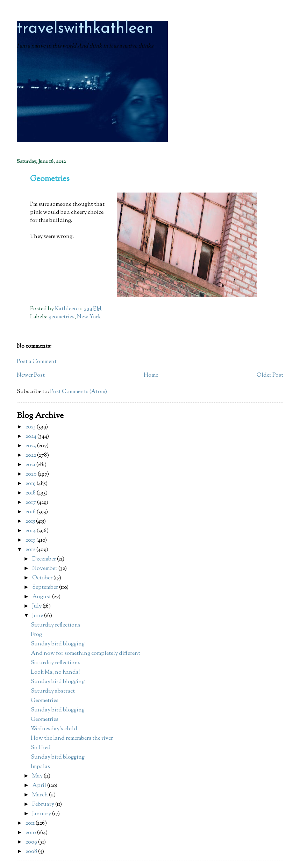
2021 (31, 465)
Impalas (40, 767)
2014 (31, 531)
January (42, 814)
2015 (31, 522)
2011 (31, 823)
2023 (31, 446)
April (40, 786)
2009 (32, 842)
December (45, 559)
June (38, 616)
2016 (31, 512)
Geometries (45, 701)
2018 (31, 493)
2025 (31, 427)
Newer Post (31, 375)
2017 (31, 503)
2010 (31, 833)
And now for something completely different (85, 654)
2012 (31, 550)
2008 (32, 852)
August (42, 597)
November (45, 569)
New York (89, 317)
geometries (62, 317)
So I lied (41, 748)
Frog (36, 635)
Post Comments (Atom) (78, 392)
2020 (32, 474)
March (41, 795)
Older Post (270, 375)
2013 (31, 540)
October (43, 578)
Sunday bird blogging (58, 644)
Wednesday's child (54, 729)
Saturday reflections (56, 625)
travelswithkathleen (85, 29)
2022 (31, 455)
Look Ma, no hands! (55, 672)
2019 (31, 484)
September (46, 588)
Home (151, 375)
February (44, 805)
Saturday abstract (53, 691)
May (38, 776)
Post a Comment (37, 362)
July (37, 606)
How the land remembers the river (72, 739)
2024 (31, 437)
